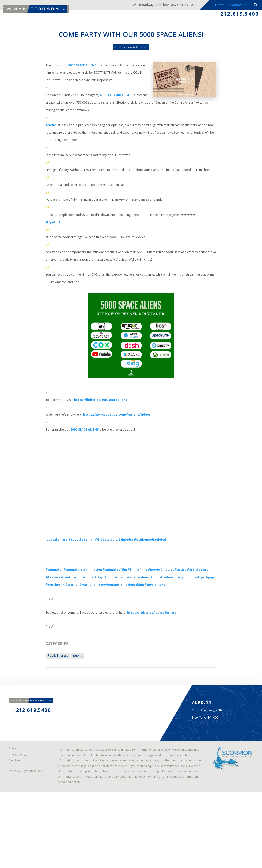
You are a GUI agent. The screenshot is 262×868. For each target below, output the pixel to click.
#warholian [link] (104, 635)
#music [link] (121, 627)
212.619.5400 (237, 15)
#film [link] (133, 618)
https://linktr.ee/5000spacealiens (97, 439)
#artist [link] (189, 618)
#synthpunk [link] (68, 635)
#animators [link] (67, 618)
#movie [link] (158, 618)
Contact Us (237, 6)
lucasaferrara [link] (49, 585)
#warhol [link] (86, 635)
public (71, 711)
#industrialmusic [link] (169, 627)
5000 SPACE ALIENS (78, 71)
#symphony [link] (196, 627)
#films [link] (145, 618)
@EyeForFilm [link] (48, 244)
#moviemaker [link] (180, 635)
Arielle (42, 137)
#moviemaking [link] (153, 635)
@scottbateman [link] (76, 585)
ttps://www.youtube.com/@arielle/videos (117, 456)
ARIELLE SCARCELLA (113, 104)
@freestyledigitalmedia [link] (113, 585)
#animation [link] (89, 618)
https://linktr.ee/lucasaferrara (154, 664)
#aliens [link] (147, 627)
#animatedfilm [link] (114, 618)
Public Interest (50, 711)
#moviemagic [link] (127, 635)
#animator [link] (46, 618)
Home (219, 6)
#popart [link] (86, 627)
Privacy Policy (19, 828)
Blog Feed (17, 834)
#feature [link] (45, 627)
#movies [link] (174, 618)
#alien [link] (134, 627)
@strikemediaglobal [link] (153, 585)
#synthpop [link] (104, 627)
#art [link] (215, 618)
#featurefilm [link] (66, 627)
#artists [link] (203, 618)
